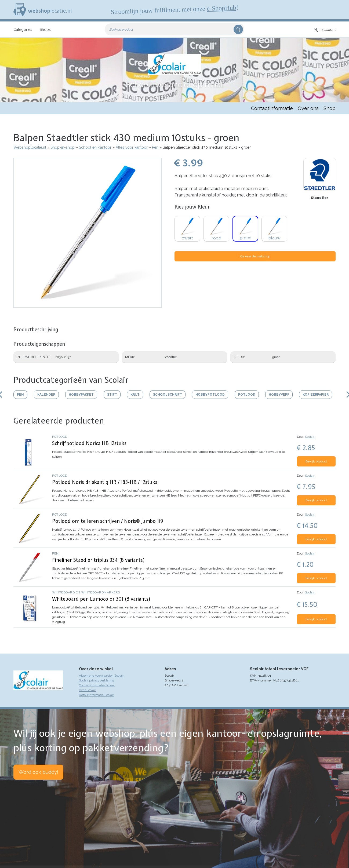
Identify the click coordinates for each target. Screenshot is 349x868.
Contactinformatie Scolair (97, 685)
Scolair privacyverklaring (97, 680)
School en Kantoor (95, 147)
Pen (155, 147)
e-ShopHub (221, 8)
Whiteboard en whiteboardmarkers (86, 592)
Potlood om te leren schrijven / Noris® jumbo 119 (108, 521)
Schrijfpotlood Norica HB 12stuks (89, 443)
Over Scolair (87, 690)
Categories (23, 30)
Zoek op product (121, 30)
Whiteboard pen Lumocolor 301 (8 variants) (101, 599)
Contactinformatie (272, 108)
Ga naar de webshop (255, 256)
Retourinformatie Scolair (96, 695)
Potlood (60, 437)
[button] (88, 305)
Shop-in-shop (63, 147)
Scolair (310, 437)
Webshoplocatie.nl (30, 147)
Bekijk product (316, 461)
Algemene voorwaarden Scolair (101, 676)
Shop (330, 108)
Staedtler (319, 198)
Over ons (308, 108)
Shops (45, 30)
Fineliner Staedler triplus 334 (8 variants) (99, 560)
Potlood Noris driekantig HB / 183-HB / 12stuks (105, 482)
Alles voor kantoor (132, 147)
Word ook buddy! (38, 772)
